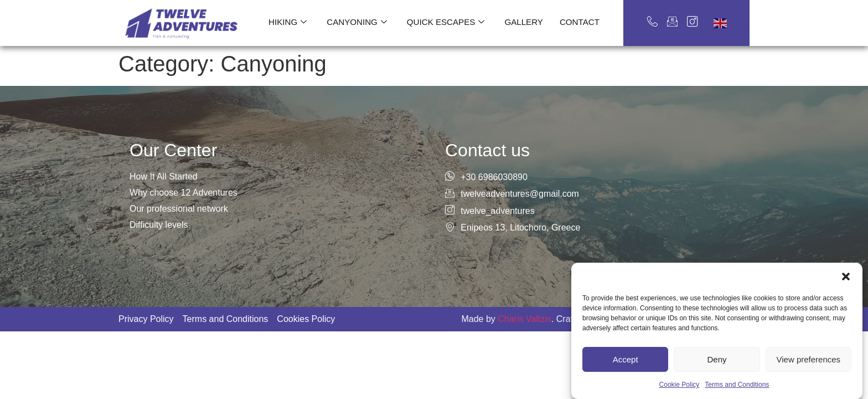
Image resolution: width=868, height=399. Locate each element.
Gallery (523, 22)
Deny (717, 382)
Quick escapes (446, 22)
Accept (626, 382)
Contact (579, 22)
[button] (846, 299)
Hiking (289, 22)
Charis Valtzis (525, 319)
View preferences (809, 382)
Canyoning (357, 22)
